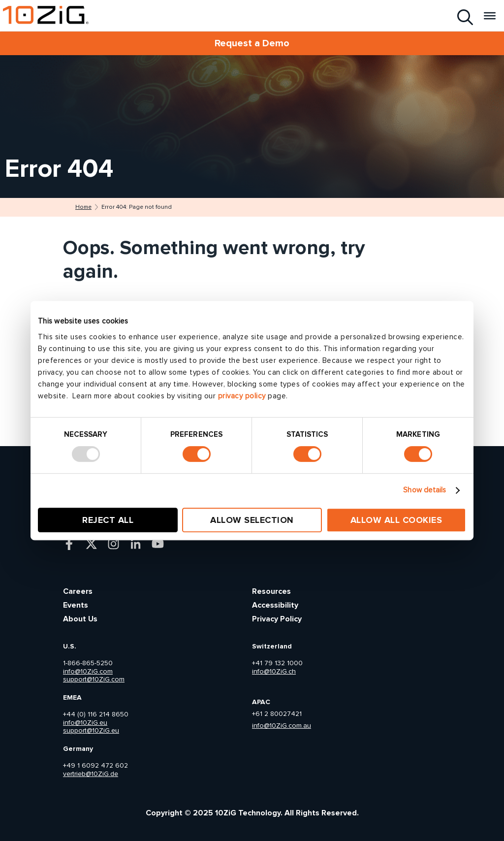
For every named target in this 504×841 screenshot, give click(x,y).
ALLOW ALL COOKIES (396, 520)
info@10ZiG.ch (274, 672)
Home (83, 207)
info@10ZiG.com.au (282, 726)
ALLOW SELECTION (252, 520)
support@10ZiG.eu (91, 731)
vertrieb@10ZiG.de (91, 774)
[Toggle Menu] (490, 15)
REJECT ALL (108, 520)
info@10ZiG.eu (85, 723)
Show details (425, 490)
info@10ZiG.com (88, 672)
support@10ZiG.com (94, 679)
